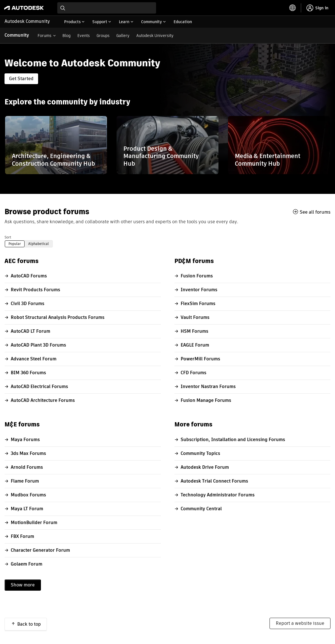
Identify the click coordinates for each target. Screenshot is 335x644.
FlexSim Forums (198, 304)
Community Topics (200, 453)
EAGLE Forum (195, 345)
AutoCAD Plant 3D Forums (38, 345)
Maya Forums (25, 440)
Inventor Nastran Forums (208, 386)
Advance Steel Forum (34, 359)
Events (84, 36)
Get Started (21, 79)
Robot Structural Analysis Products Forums (58, 317)
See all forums (315, 212)
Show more (23, 585)
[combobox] (107, 8)
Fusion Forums (197, 276)
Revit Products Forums (35, 290)
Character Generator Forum (40, 550)
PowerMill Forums (200, 359)
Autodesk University (155, 36)
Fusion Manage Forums (206, 400)
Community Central (201, 509)
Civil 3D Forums (28, 304)
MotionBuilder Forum (34, 523)
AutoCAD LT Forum (30, 331)
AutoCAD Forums (29, 276)
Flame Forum (25, 481)
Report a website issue (300, 623)
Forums (44, 36)
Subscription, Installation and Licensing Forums (233, 440)
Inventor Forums (199, 290)
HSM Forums (194, 331)
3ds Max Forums (28, 453)
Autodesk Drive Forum (205, 467)
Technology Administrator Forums (218, 495)
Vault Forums (195, 317)
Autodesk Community (27, 21)
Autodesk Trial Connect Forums (214, 481)
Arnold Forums (27, 467)
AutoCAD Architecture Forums (43, 400)
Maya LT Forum (27, 509)
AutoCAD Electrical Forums (39, 386)
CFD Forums (193, 373)
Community (17, 35)
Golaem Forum (27, 564)
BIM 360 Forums (28, 373)
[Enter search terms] (107, 8)
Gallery (123, 36)
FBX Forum (22, 536)
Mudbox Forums (28, 495)
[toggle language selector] (293, 8)
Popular (15, 244)
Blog (66, 36)
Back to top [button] (29, 624)
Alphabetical (39, 244)
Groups (103, 36)
